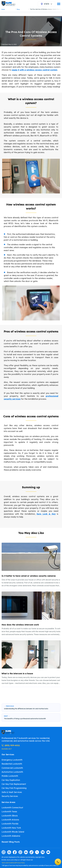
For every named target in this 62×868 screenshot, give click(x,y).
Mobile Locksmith (10, 776)
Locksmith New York (11, 828)
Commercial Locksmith (12, 768)
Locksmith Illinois (10, 816)
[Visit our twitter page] (37, 852)
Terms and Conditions (8, 863)
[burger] (59, 4)
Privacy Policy (20, 863)
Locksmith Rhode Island (13, 832)
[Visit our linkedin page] (26, 852)
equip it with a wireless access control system (34, 70)
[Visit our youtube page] (48, 852)
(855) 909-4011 (11, 745)
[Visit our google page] (9, 852)
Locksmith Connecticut (12, 808)
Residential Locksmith (12, 764)
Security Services (10, 796)
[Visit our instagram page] (4, 852)
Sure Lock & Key (46, 514)
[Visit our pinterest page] (20, 852)
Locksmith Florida (10, 824)
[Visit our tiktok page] (31, 852)
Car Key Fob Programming (14, 788)
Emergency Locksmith (12, 760)
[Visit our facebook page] (15, 852)
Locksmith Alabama (11, 836)
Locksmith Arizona (10, 820)
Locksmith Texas (9, 812)
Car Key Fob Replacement (14, 784)
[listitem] (31, 565)
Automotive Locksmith (12, 772)
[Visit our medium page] (43, 852)
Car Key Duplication (11, 780)
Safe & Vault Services (12, 792)
